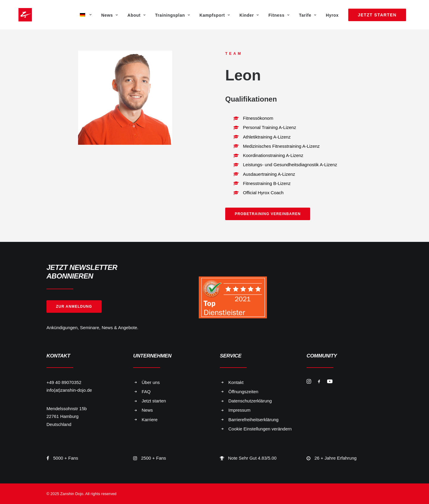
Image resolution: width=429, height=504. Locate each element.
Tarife (308, 15)
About (137, 15)
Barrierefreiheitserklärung (254, 420)
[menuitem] (85, 15)
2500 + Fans (154, 458)
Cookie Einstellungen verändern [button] (260, 429)
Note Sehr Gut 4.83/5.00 (252, 458)
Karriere (150, 420)
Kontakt (236, 382)
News (110, 15)
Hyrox (332, 15)
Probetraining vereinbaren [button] (268, 214)
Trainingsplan (173, 15)
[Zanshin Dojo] (17, 15)
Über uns (151, 382)
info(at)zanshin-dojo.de (69, 390)
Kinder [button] (249, 15)
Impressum (240, 410)
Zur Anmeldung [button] (74, 307)
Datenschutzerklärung (250, 401)
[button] (309, 382)
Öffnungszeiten (244, 392)
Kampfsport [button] (214, 15)
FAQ (146, 392)
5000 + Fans (66, 458)
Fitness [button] (279, 15)
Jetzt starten (154, 401)
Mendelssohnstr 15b (67, 409)
